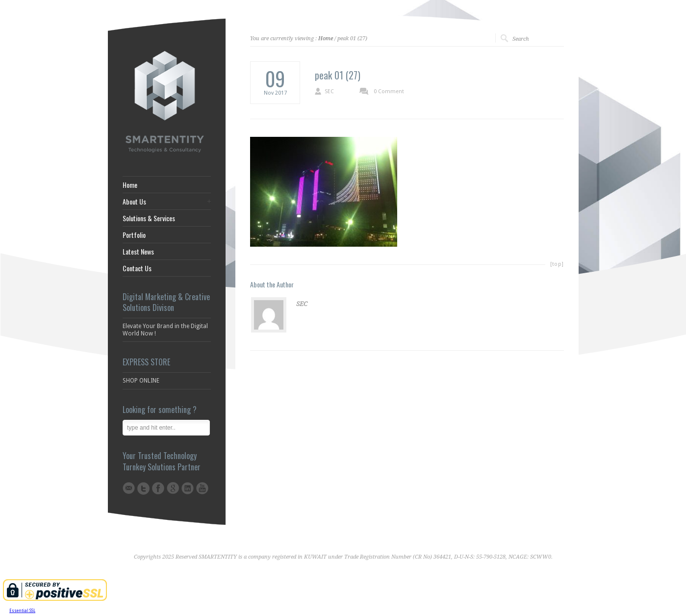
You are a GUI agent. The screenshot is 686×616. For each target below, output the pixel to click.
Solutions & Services (149, 218)
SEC (329, 91)
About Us (134, 202)
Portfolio (134, 235)
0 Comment (389, 91)
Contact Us (137, 268)
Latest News (138, 252)
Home (326, 38)
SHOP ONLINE (141, 381)
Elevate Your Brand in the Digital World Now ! (165, 330)
